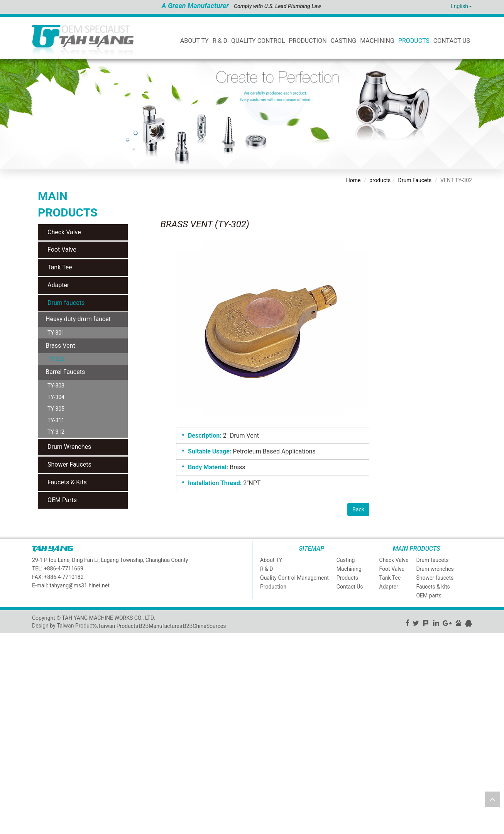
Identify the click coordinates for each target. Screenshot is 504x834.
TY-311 (56, 420)
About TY (271, 560)
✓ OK (194, 830)
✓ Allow (10, 653)
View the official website (61, 707)
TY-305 (56, 409)
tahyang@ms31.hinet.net (79, 585)
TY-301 (56, 333)
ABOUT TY (194, 41)
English (459, 6)
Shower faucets (435, 578)
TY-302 (56, 359)
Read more (16, 707)
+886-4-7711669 (64, 568)
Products (414, 41)
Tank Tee (60, 267)
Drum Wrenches (69, 447)
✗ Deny (9, 660)
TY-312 (56, 432)
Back (358, 509)
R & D (220, 41)
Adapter (58, 285)
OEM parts (429, 595)
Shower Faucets (69, 464)
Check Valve (64, 232)
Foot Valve (62, 250)
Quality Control (258, 41)
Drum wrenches (435, 569)
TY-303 (56, 386)
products (380, 180)
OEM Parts (62, 500)
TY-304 (56, 397)
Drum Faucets (415, 180)
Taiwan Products (118, 626)
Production (308, 41)
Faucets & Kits (67, 482)
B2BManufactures (161, 626)
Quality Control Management (294, 578)
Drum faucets (66, 303)
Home (353, 180)
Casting (344, 41)
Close (7, 637)
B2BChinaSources (205, 626)
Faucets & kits (433, 587)
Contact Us (452, 41)
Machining (377, 41)
